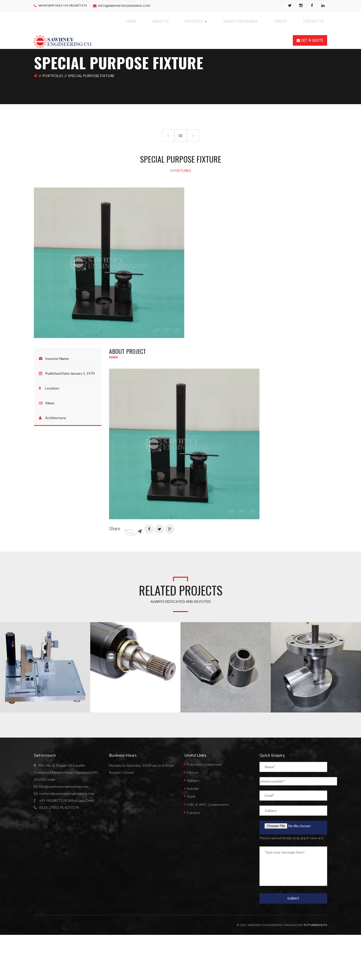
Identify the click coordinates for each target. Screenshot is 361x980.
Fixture (193, 772)
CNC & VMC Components (208, 804)
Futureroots (315, 925)
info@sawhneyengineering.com (124, 6)
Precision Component (204, 764)
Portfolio (53, 76)
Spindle (193, 788)
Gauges (193, 780)
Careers (193, 812)
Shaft (191, 796)
